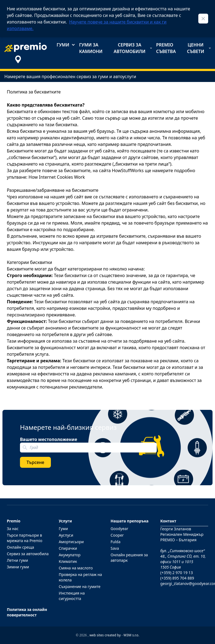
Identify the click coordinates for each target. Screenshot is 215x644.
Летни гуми (18, 560)
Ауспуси (66, 535)
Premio (14, 521)
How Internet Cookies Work (57, 177)
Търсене (35, 462)
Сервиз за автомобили (133, 48)
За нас (13, 529)
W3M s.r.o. (131, 635)
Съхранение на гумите (80, 586)
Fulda (115, 542)
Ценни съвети (199, 48)
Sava (115, 548)
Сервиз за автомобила (28, 554)
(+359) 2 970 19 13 (177, 573)
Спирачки (68, 548)
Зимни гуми (18, 567)
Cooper (117, 535)
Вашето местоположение (49, 439)
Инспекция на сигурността (72, 596)
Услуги (65, 521)
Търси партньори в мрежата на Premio (25, 538)
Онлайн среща (21, 547)
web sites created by (105, 635)
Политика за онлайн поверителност (27, 612)
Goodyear (119, 529)
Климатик (68, 561)
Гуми (66, 45)
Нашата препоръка (130, 521)
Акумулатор (70, 555)
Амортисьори (71, 542)
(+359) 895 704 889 (177, 578)
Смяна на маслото (76, 568)
